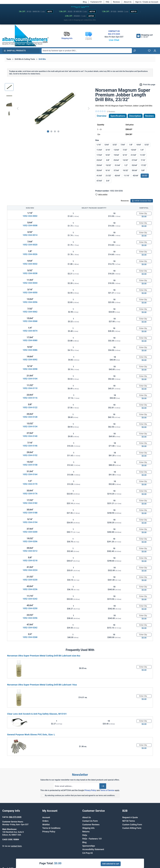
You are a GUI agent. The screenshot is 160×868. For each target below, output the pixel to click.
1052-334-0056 (30, 302)
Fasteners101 (96, 2)
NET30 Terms (129, 821)
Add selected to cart (111, 864)
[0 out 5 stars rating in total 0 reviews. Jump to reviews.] (105, 111)
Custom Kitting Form (132, 828)
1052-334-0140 (30, 436)
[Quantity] (144, 213)
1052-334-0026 (30, 254)
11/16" (127, 176)
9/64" (139, 145)
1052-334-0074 (30, 331)
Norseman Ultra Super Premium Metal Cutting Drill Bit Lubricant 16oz (42, 685)
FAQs (85, 835)
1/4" (142, 150)
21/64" (133, 155)
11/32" (143, 155)
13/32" (125, 160)
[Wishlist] (149, 51)
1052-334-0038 (30, 273)
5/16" (125, 155)
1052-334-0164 (30, 474)
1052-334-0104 (30, 379)
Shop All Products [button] (15, 51)
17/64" (99, 155)
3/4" (108, 181)
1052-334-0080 (30, 340)
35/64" (99, 170)
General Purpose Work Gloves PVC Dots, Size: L (31, 735)
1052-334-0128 (30, 417)
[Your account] (155, 51)
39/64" (135, 170)
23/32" (145, 176)
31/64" (117, 165)
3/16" (108, 150)
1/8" (131, 145)
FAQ (108, 2)
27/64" (135, 160)
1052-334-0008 (30, 225)
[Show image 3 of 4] (55, 131)
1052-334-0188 (30, 513)
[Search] (134, 51)
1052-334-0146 (30, 446)
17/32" (144, 165)
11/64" (99, 150)
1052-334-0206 (30, 541)
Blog (85, 2)
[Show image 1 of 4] (48, 131)
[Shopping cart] (145, 36)
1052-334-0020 (30, 245)
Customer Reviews (91, 825)
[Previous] (18, 108)
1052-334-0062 (30, 312)
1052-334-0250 (30, 608)
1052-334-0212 (30, 551)
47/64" (99, 181)
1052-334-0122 (30, 407)
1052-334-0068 (30, 321)
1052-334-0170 (30, 484)
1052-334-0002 (30, 216)
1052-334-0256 (30, 618)
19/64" (116, 155)
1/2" (126, 165)
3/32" (115, 145)
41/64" (99, 176)
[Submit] (103, 786)
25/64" (116, 160)
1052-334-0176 (30, 494)
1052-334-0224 (30, 570)
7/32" (125, 150)
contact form (16, 846)
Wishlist (46, 825)
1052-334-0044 (30, 283)
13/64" (116, 150)
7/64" (123, 145)
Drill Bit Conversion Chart (142, 201)
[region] (48, 108)
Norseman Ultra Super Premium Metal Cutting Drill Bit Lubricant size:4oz (44, 656)
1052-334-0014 (30, 235)
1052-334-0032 (30, 264)
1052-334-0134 (30, 427)
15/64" (133, 150)
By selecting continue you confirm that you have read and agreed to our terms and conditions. (80, 796)
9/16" (108, 170)
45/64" (136, 176)
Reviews (116, 2)
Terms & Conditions (51, 828)
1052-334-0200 (30, 532)
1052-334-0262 (30, 628)
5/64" (107, 145)
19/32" (126, 170)
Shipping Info (88, 828)
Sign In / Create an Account (147, 2)
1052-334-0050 (30, 293)
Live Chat (114, 40)
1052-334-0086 (30, 350)
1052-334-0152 (30, 455)
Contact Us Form (90, 821)
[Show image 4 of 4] (58, 131)
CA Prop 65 (88, 853)
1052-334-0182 (30, 503)
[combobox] (87, 51)
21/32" (108, 176)
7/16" (143, 160)
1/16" (99, 145)
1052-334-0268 (30, 637)
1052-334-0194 (30, 522)
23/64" (99, 160)
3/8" (108, 160)
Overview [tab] (102, 116)
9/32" (108, 155)
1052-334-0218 (30, 561)
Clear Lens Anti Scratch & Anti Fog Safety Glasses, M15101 (37, 714)
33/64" (135, 165)
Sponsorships (89, 846)
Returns (86, 832)
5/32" (147, 145)
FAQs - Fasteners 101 (92, 839)
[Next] (89, 108)
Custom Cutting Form (132, 825)
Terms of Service (107, 790)
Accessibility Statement (93, 849)
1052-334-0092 (30, 360)
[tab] (135, 116)
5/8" (143, 170)
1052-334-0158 (30, 465)
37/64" (116, 170)
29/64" (99, 165)
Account (46, 817)
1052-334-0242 (30, 599)
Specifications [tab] (118, 116)
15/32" (108, 165)
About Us (128, 2)
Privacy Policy (90, 790)
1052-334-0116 (30, 398)
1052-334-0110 (30, 388)
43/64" (117, 176)
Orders (45, 821)
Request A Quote (130, 817)
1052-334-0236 (30, 589)
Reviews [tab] (149, 116)
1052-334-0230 (30, 580)
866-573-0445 (114, 34)
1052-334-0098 (30, 369)
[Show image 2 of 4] (52, 131)
